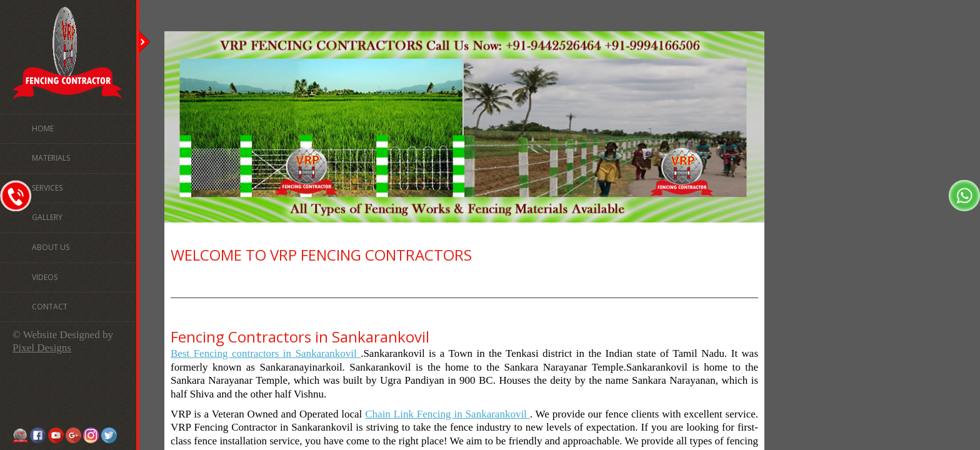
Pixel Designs (42, 348)
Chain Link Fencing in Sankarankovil (447, 414)
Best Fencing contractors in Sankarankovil (266, 353)
